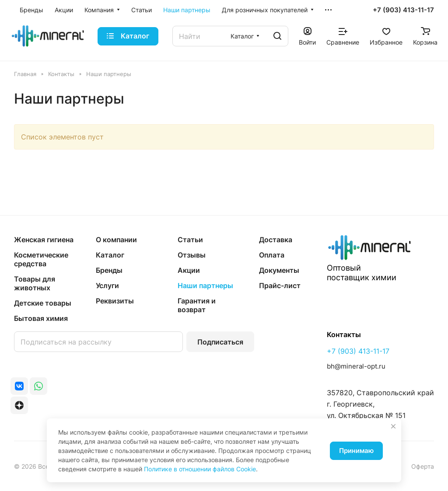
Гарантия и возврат (197, 305)
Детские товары (43, 303)
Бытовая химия (41, 318)
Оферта (423, 466)
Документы (279, 270)
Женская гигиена (44, 240)
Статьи (190, 240)
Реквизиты (115, 301)
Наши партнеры (205, 286)
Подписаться (220, 342)
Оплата (272, 255)
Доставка (276, 240)
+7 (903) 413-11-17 (403, 10)
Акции (189, 270)
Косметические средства (41, 259)
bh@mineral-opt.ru (356, 366)
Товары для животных (35, 283)
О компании (116, 240)
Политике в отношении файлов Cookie (200, 469)
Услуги (107, 286)
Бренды (109, 270)
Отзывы (192, 255)
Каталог (110, 255)
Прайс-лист (280, 286)
